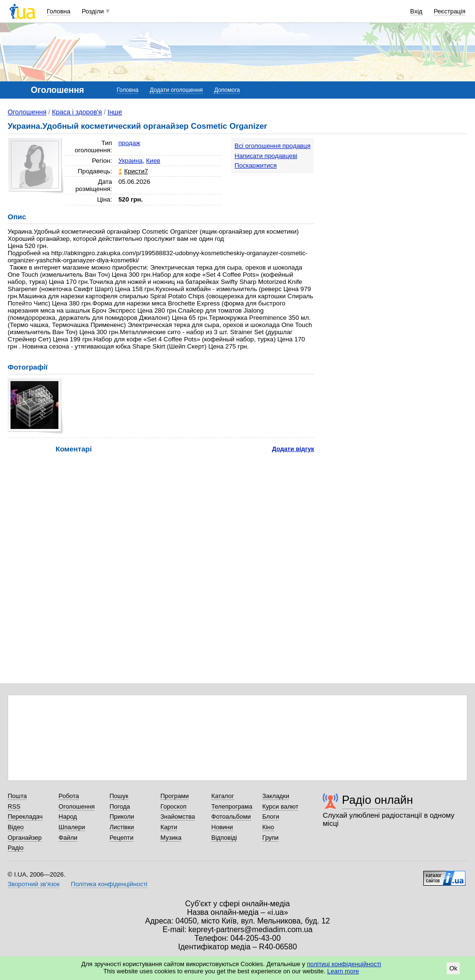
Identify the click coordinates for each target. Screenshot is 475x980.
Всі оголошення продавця (273, 146)
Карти (169, 827)
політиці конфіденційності (344, 964)
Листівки (122, 827)
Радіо (16, 848)
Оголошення (27, 112)
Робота (69, 796)
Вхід (417, 11)
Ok (453, 968)
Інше (115, 112)
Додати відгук (293, 449)
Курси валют (281, 806)
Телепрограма (232, 806)
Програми (175, 796)
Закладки (276, 796)
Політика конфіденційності (109, 884)
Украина (130, 161)
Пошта (17, 796)
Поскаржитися (256, 165)
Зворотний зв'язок (34, 884)
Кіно (268, 827)
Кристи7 (136, 171)
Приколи (122, 817)
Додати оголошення (176, 90)
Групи (271, 838)
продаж (129, 143)
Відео (16, 827)
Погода (120, 806)
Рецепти (122, 838)
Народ (68, 817)
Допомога (227, 90)
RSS (14, 806)
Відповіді (224, 838)
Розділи (93, 11)
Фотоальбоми (231, 817)
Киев (153, 161)
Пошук (119, 796)
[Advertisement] (396, 197)
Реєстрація (450, 11)
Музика (171, 838)
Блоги (271, 817)
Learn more (343, 971)
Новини (222, 827)
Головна (59, 11)
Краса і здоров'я (77, 112)
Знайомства (178, 817)
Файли (68, 838)
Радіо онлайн (378, 800)
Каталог (222, 796)
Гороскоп (173, 806)
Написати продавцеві (266, 156)
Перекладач (25, 817)
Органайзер (25, 838)
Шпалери (72, 827)
